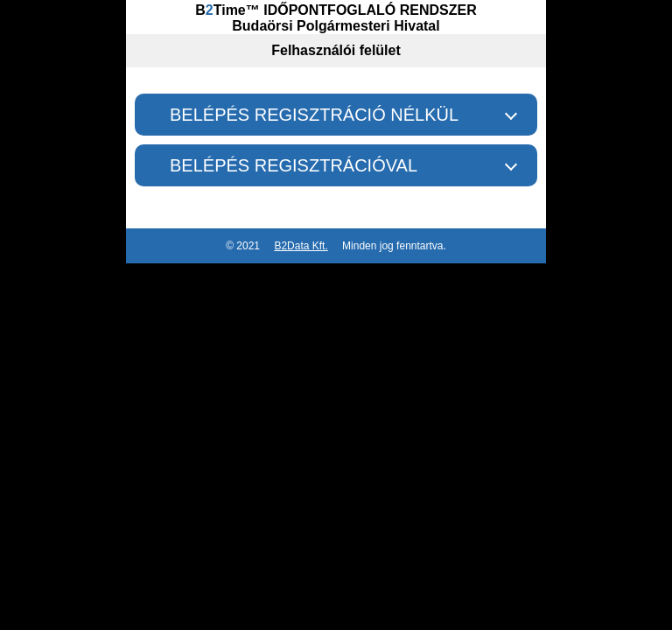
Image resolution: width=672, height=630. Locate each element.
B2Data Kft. (301, 246)
